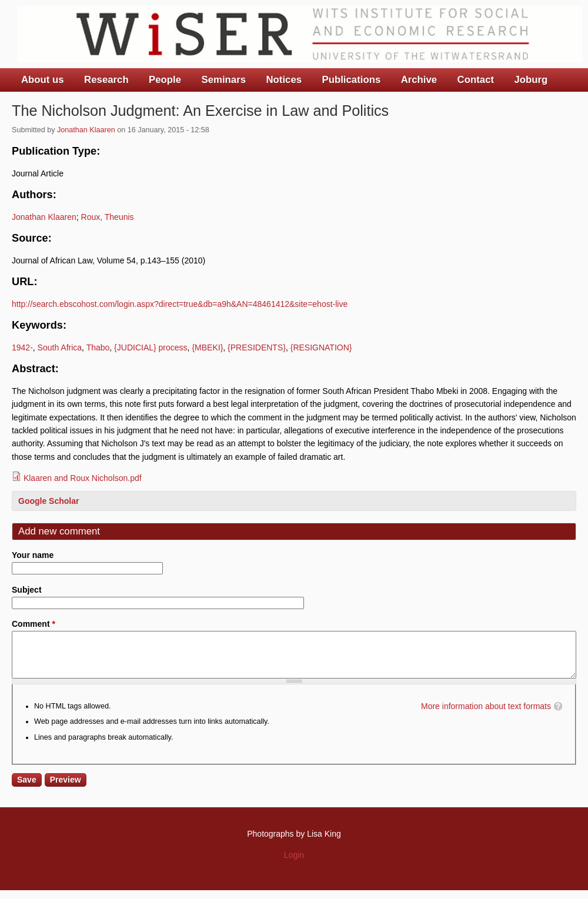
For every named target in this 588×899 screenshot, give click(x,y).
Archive (419, 80)
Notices (284, 80)
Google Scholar (49, 501)
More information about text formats (486, 715)
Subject (27, 590)
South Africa (60, 347)
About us (43, 80)
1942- (22, 347)
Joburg (531, 80)
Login (294, 864)
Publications (351, 80)
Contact (476, 80)
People (165, 80)
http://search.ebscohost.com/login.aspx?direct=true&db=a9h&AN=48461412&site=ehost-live (180, 304)
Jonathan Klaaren (86, 130)
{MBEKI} (207, 347)
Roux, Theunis (108, 217)
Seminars (224, 80)
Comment (34, 624)
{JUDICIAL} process (151, 347)
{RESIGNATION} (321, 347)
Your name (33, 555)
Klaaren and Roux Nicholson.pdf (83, 478)
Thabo (98, 347)
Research (106, 80)
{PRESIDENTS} (257, 347)
